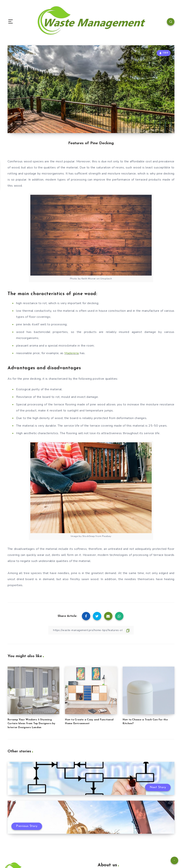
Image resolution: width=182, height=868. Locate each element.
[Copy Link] (91, 630)
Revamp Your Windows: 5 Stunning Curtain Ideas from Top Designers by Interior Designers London (31, 724)
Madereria (72, 353)
